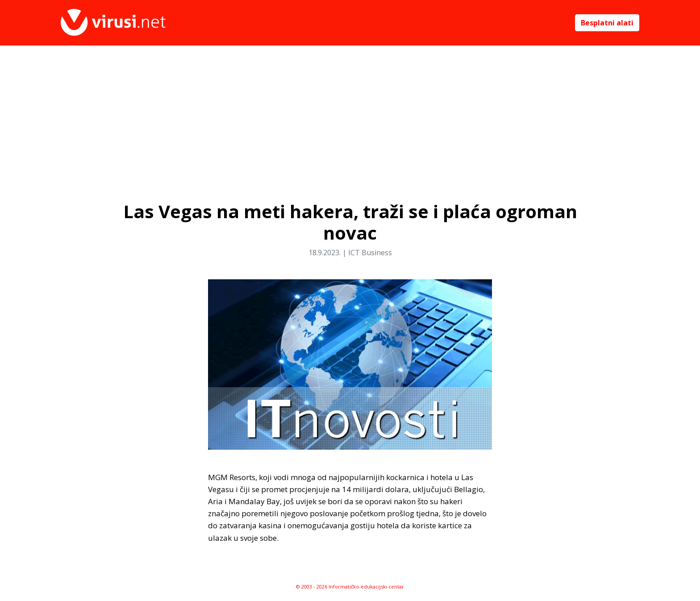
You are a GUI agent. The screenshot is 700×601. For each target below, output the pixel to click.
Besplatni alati (607, 23)
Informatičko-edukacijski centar (366, 586)
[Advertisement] (350, 112)
